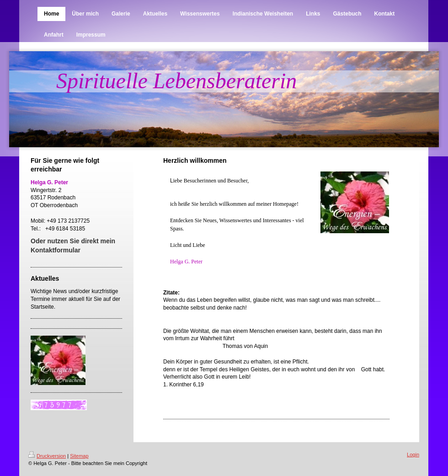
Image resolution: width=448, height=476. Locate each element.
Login (413, 455)
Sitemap (79, 456)
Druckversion (47, 456)
